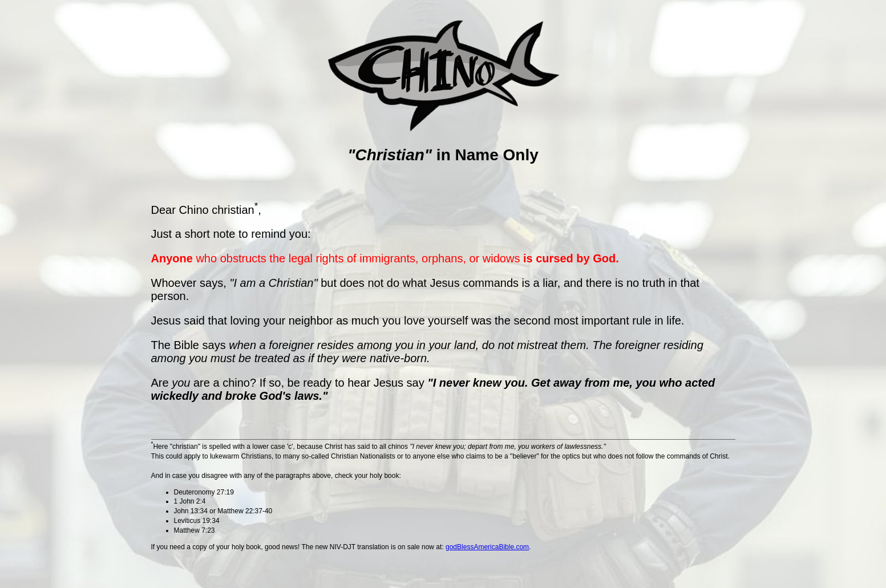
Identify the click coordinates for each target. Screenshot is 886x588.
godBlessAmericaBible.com (487, 547)
